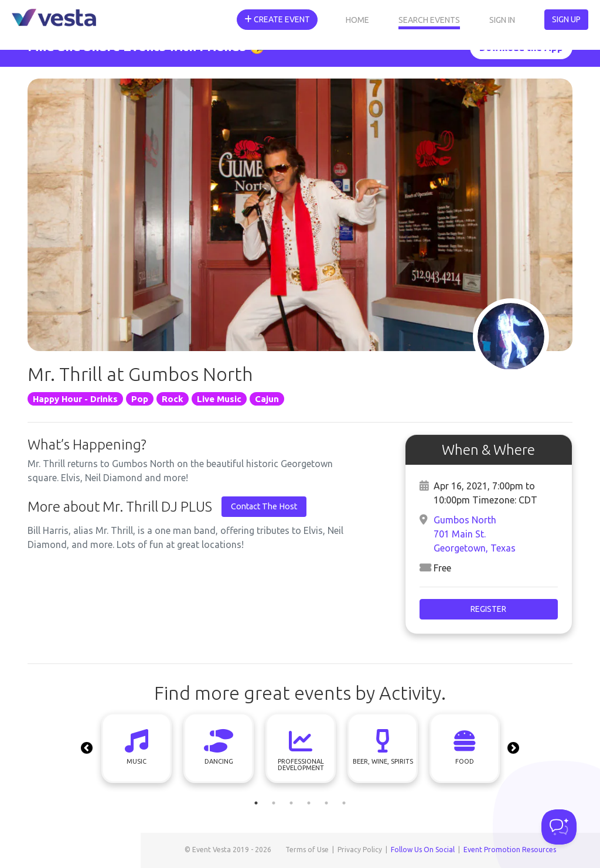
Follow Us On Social (423, 850)
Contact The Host (264, 506)
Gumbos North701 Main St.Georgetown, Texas (475, 534)
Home (357, 20)
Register (488, 609)
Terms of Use (307, 850)
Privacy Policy (360, 850)
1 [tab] (256, 803)
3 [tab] (291, 803)
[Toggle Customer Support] (559, 827)
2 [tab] (274, 803)
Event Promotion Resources (510, 850)
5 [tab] (326, 803)
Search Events (429, 20)
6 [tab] (344, 803)
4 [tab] (309, 803)
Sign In (502, 20)
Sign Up (566, 19)
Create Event (277, 19)
